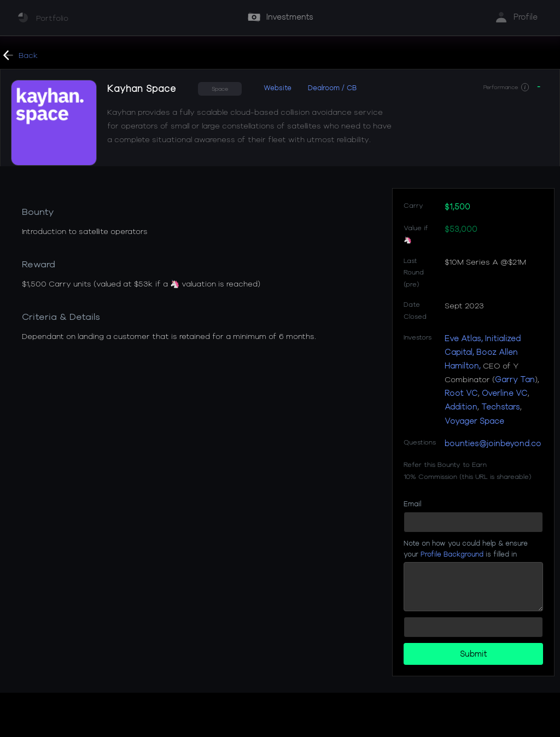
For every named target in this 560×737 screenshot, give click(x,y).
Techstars (501, 406)
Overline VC (505, 393)
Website (278, 87)
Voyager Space (474, 421)
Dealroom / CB (332, 87)
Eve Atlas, (464, 338)
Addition (461, 406)
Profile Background (452, 554)
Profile (526, 17)
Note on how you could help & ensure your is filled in (466, 548)
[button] (525, 87)
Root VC (461, 393)
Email (412, 504)
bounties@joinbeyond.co (493, 443)
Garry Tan (515, 379)
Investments (290, 17)
